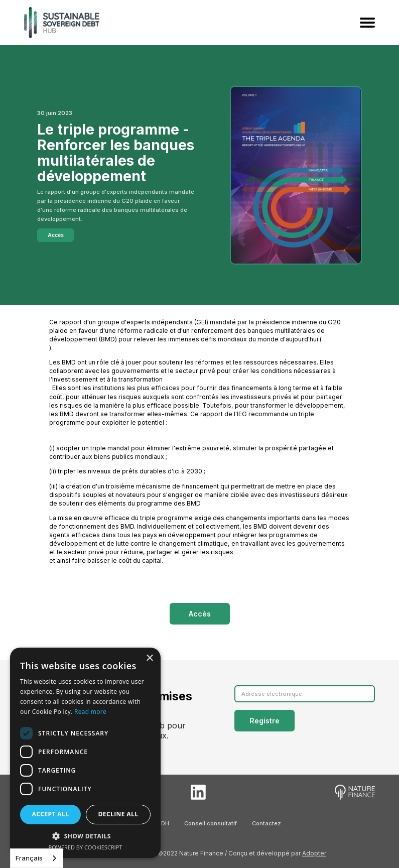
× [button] (149, 658)
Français (29, 858)
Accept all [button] (51, 814)
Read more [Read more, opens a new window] (90, 712)
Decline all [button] (118, 814)
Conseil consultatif (211, 823)
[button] (85, 836)
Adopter (314, 853)
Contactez (267, 823)
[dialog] (85, 753)
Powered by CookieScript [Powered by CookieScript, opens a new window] (86, 847)
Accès (56, 235)
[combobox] (37, 858)
